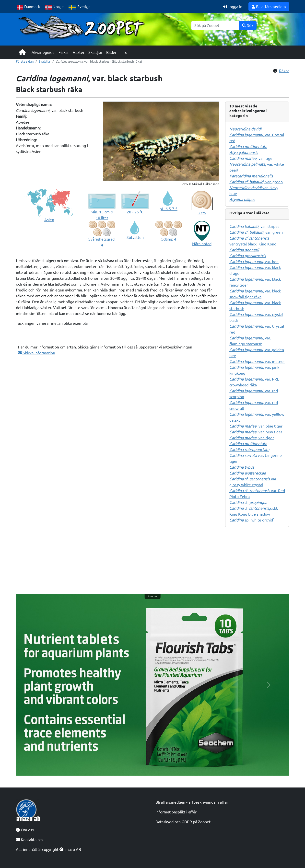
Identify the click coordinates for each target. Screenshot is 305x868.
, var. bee (254, 262)
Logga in (233, 7)
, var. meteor (257, 361)
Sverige (80, 7)
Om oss (25, 830)
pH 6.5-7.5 (169, 209)
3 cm (202, 213)
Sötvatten (135, 237)
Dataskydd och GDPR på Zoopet (183, 822)
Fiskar (64, 52)
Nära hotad (202, 244)
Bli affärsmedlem (269, 7)
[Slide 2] (152, 769)
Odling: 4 (168, 239)
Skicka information (36, 353)
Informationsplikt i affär (176, 812)
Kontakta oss (29, 840)
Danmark (28, 7)
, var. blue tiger (256, 426)
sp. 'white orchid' (252, 520)
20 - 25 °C (135, 212)
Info (124, 52)
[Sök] (215, 25)
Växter (79, 52)
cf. (248, 502)
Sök (248, 25)
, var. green (256, 182)
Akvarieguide (43, 52)
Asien (49, 220)
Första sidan (25, 61)
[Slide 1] (144, 769)
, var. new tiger (256, 432)
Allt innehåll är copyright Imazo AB (48, 849)
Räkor (284, 71)
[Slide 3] (161, 769)
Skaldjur (95, 52)
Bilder (111, 52)
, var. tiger (252, 158)
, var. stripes (254, 226)
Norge (54, 7)
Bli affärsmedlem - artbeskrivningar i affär (192, 802)
